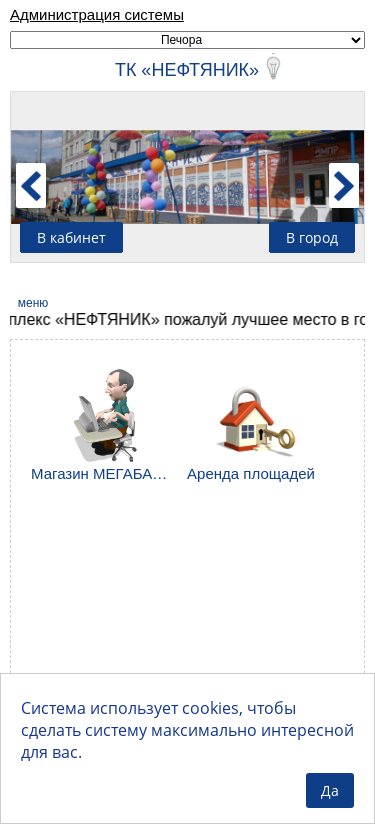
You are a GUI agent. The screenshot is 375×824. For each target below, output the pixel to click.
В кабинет (71, 237)
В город (312, 237)
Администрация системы (97, 14)
